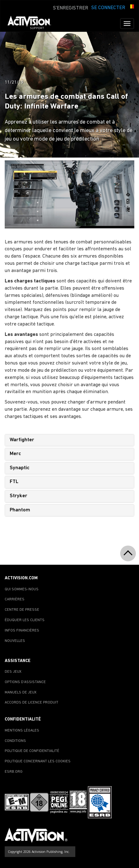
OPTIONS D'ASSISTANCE (25, 682)
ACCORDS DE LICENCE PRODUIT (32, 703)
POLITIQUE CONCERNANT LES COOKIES (38, 761)
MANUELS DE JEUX (21, 693)
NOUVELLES (15, 641)
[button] (131, 7)
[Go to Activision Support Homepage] (32, 24)
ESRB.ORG (14, 772)
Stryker (19, 496)
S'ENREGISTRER (71, 8)
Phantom (20, 510)
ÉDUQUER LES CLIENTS (25, 620)
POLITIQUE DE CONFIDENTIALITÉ (32, 751)
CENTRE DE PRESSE (22, 610)
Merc (15, 454)
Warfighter (22, 440)
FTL (14, 482)
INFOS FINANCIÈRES (22, 631)
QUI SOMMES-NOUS (22, 589)
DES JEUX (13, 672)
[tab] (69, 440)
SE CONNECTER (108, 8)
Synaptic (20, 468)
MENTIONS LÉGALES (22, 731)
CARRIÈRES (15, 599)
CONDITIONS (15, 741)
